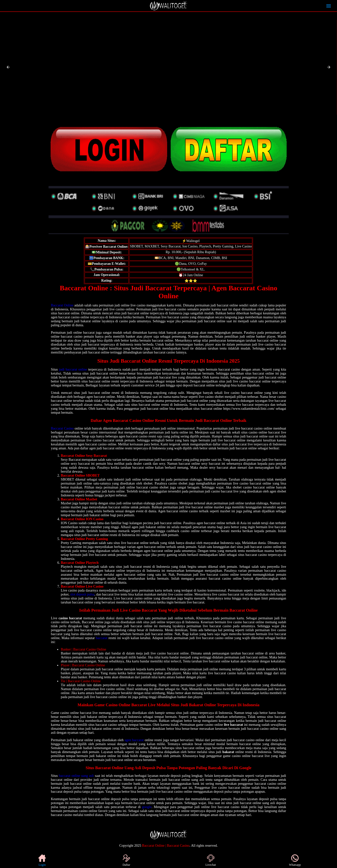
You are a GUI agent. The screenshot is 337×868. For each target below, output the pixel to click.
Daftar (126, 860)
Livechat (211, 860)
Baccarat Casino (62, 428)
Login (42, 860)
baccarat (102, 638)
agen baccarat (134, 740)
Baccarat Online (62, 305)
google (147, 807)
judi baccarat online (73, 369)
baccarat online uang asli (76, 776)
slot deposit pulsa (82, 594)
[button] (8, 67)
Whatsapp (295, 860)
